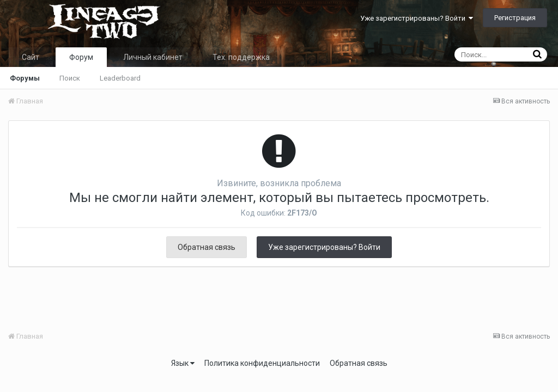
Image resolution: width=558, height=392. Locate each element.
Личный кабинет (153, 57)
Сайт (31, 57)
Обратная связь (207, 247)
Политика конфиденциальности (262, 363)
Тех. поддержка (241, 57)
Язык (183, 363)
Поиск (70, 78)
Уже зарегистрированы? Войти (417, 18)
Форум (81, 57)
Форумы (25, 78)
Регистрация (515, 18)
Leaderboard (120, 78)
